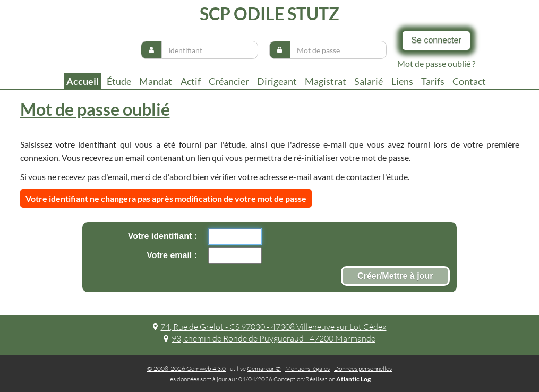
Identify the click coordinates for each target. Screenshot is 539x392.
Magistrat (326, 81)
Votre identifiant (161, 236)
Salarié (369, 81)
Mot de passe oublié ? (436, 63)
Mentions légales (307, 368)
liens (402, 81)
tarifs (433, 81)
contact (469, 81)
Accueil (83, 81)
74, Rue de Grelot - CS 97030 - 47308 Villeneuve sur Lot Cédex (270, 327)
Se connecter (436, 40)
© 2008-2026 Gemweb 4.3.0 (186, 368)
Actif (191, 81)
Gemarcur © (264, 368)
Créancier (229, 81)
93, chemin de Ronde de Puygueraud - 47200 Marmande (269, 338)
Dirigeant (277, 81)
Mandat (156, 81)
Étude (119, 81)
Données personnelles (363, 368)
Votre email (170, 255)
